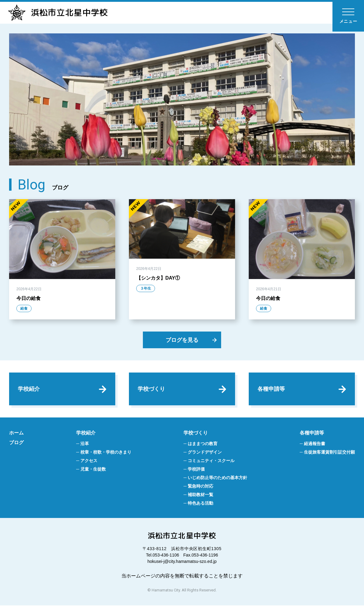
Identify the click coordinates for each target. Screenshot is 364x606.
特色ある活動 (201, 504)
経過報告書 (315, 444)
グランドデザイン (205, 453)
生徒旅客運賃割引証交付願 (329, 453)
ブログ (16, 443)
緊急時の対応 (201, 487)
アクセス (89, 461)
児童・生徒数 (93, 470)
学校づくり (152, 389)
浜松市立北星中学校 (59, 13)
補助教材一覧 (201, 495)
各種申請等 (271, 389)
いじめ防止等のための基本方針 (217, 478)
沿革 (85, 444)
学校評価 (196, 470)
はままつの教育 (203, 444)
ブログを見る (182, 340)
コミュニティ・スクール (211, 461)
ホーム (16, 434)
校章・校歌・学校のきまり (106, 453)
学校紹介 (29, 389)
